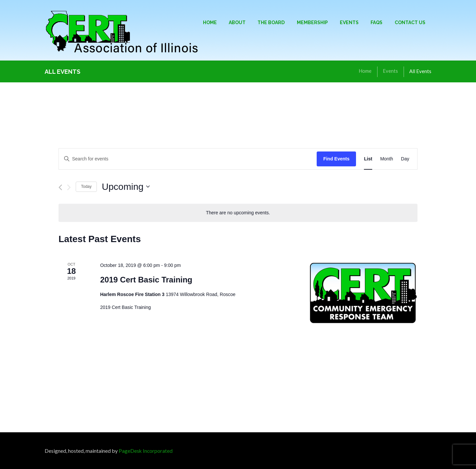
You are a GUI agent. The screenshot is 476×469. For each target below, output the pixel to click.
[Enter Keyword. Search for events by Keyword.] (188, 159)
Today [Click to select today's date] (86, 187)
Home (365, 71)
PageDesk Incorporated (146, 451)
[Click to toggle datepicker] (126, 187)
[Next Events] (69, 187)
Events (390, 71)
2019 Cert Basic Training (146, 280)
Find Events (336, 159)
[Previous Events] (60, 187)
